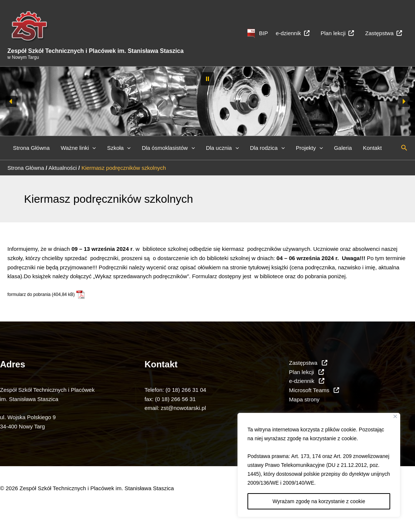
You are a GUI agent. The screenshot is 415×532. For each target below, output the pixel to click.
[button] (207, 79)
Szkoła (119, 148)
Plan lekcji (338, 33)
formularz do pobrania (29, 294)
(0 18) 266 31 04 (186, 390)
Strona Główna (31, 148)
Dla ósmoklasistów (168, 148)
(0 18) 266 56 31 (175, 399)
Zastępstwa (384, 33)
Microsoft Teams (314, 390)
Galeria (343, 148)
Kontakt (372, 148)
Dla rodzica (267, 148)
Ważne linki (78, 148)
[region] (319, 465)
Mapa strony (304, 399)
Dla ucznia (222, 148)
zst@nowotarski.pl (183, 408)
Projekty (309, 148)
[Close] (395, 416)
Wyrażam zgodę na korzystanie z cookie (319, 501)
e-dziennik (292, 33)
